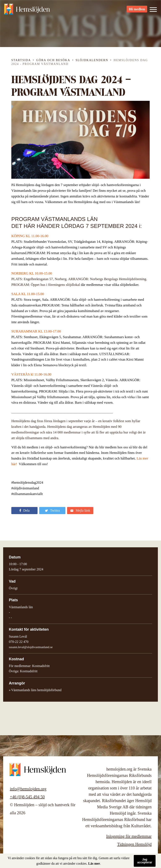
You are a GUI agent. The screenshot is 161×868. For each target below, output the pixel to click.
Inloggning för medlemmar (129, 836)
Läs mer (94, 863)
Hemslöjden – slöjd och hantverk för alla (27, 11)
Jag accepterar (145, 861)
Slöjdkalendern (92, 60)
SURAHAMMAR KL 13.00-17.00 (36, 331)
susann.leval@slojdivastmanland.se (31, 647)
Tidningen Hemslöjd (134, 844)
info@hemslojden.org (28, 789)
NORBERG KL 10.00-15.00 (32, 273)
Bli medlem (137, 11)
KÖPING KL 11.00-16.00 (30, 236)
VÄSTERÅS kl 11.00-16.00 (31, 374)
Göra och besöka (53, 60)
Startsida (21, 60)
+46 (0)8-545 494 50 (27, 797)
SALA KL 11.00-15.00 (28, 294)
